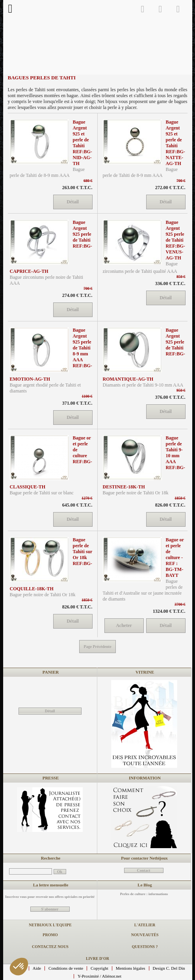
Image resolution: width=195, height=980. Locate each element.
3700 (180, 604)
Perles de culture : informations (144, 894)
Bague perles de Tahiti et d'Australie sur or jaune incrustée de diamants (143, 590)
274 (77, 295)
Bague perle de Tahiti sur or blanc (42, 493)
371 (77, 403)
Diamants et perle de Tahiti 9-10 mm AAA (143, 385)
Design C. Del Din (169, 968)
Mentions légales (131, 968)
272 (170, 188)
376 (170, 397)
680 (88, 181)
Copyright (99, 968)
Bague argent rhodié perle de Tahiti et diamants (45, 388)
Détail (50, 711)
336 (170, 283)
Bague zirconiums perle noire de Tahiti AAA (47, 280)
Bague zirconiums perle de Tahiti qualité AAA (140, 268)
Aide (37, 968)
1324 (169, 611)
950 (181, 390)
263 (77, 188)
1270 (87, 498)
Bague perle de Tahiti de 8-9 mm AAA (47, 172)
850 (181, 277)
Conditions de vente (66, 968)
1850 (180, 498)
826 (170, 505)
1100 (87, 396)
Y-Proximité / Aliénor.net (99, 976)
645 (77, 505)
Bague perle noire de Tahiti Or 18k (136, 493)
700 (181, 181)
